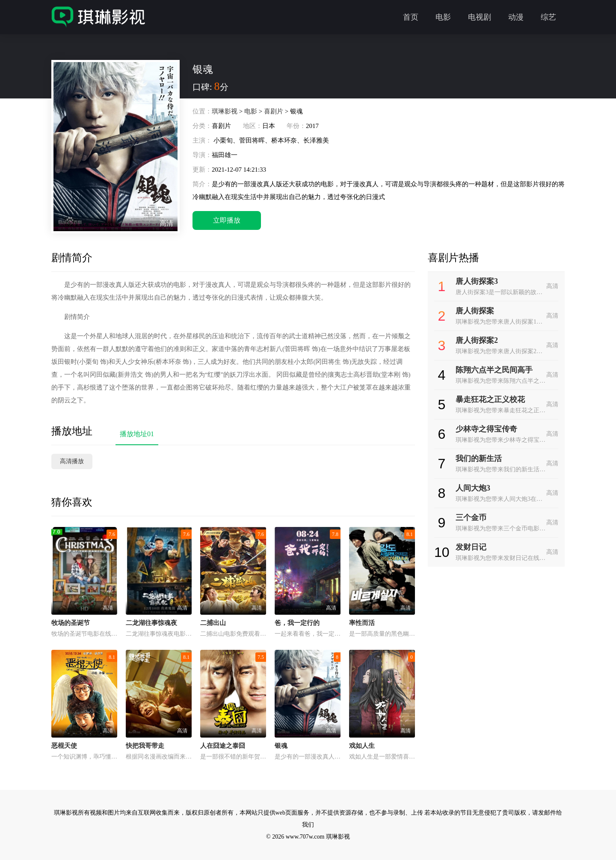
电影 (443, 17)
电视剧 (480, 17)
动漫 (516, 17)
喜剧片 (274, 111)
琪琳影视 (225, 111)
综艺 (548, 17)
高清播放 (72, 461)
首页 (411, 17)
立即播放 (227, 220)
